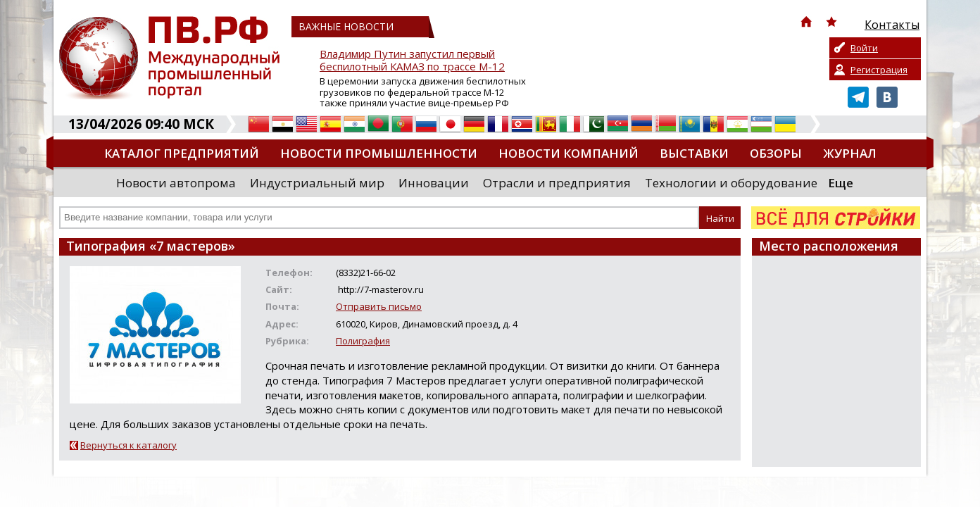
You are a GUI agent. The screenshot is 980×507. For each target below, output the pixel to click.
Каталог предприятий (182, 153)
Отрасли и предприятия (557, 183)
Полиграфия (363, 341)
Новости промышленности (379, 153)
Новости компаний (568, 153)
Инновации (434, 183)
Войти (864, 48)
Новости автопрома (176, 183)
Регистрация (879, 70)
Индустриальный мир (317, 183)
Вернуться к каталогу (128, 445)
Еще (841, 183)
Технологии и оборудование (731, 183)
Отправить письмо (379, 306)
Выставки (694, 153)
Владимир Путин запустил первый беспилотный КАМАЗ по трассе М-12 (412, 60)
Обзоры (776, 153)
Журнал (850, 153)
